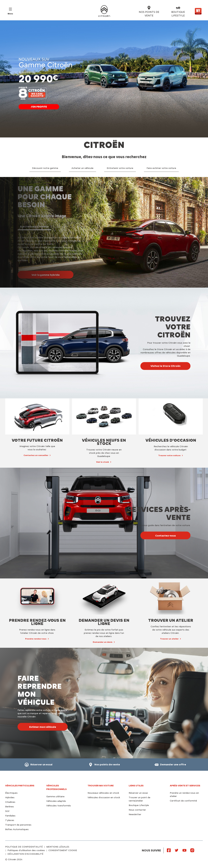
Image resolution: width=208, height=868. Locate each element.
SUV (7, 811)
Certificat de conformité (183, 801)
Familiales (10, 816)
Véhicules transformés (59, 806)
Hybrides (10, 797)
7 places (10, 820)
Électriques (11, 793)
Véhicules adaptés (56, 801)
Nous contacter (137, 810)
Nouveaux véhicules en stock (103, 793)
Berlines (10, 807)
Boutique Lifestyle (139, 805)
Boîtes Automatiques (17, 829)
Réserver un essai (138, 793)
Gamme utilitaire (55, 797)
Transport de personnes (18, 825)
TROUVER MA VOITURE (101, 786)
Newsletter (135, 814)
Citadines (10, 802)
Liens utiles (136, 786)
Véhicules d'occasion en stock (104, 797)
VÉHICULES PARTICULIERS (20, 786)
